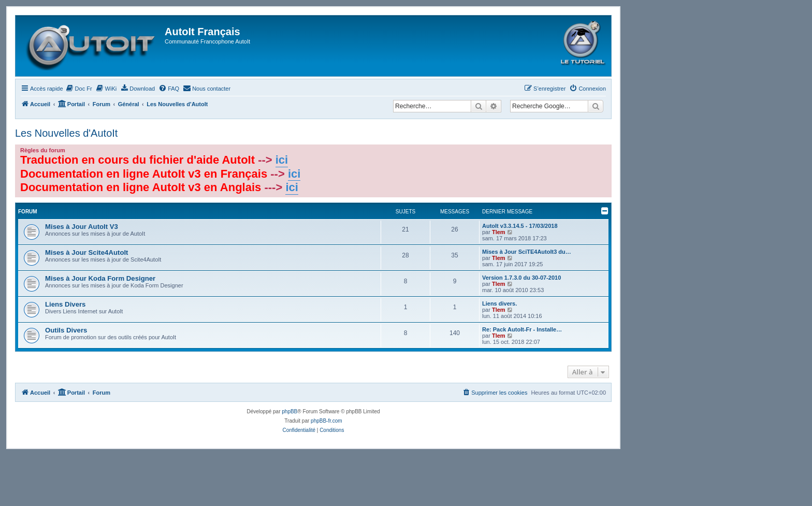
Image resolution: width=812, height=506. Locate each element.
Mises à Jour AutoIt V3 (82, 227)
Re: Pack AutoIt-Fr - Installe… (522, 329)
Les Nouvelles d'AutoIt (66, 133)
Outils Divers (66, 330)
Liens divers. (499, 303)
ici (282, 160)
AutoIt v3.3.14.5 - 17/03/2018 (520, 226)
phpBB (289, 411)
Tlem (499, 232)
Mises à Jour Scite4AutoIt (87, 252)
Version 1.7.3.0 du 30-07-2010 (521, 278)
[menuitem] (79, 89)
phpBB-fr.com (327, 421)
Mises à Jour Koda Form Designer (100, 278)
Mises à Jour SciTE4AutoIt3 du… (527, 252)
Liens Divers (65, 304)
